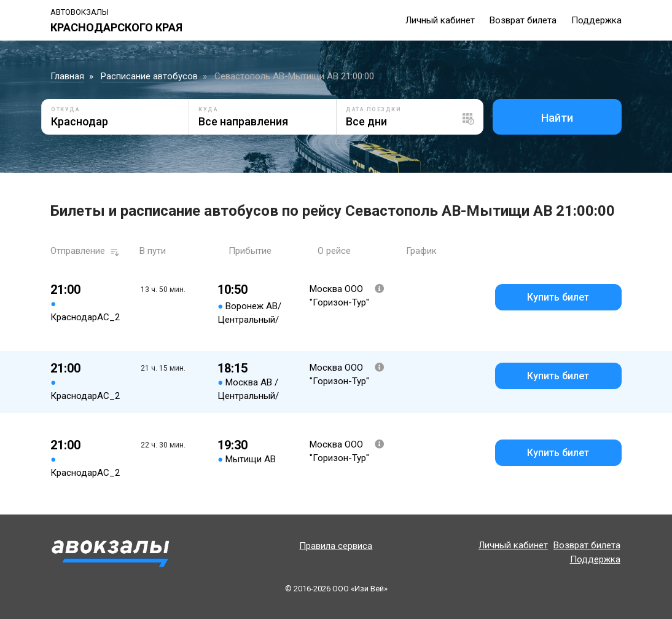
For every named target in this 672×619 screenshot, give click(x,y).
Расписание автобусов (149, 76)
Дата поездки (373, 109)
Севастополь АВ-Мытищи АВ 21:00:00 (294, 76)
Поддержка (596, 20)
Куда (208, 109)
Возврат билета (523, 20)
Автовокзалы (80, 12)
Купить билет (558, 297)
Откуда (65, 109)
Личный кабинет (440, 20)
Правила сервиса (336, 546)
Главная (67, 76)
